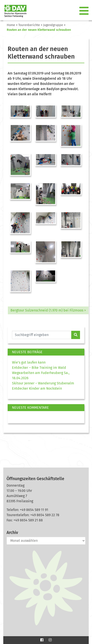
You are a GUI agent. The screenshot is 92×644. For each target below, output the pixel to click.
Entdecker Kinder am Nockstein (37, 388)
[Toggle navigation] (84, 11)
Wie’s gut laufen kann (29, 362)
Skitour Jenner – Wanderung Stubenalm (43, 383)
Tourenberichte (29, 25)
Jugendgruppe (53, 25)
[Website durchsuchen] (42, 335)
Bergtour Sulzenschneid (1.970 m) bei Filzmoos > (48, 310)
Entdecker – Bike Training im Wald (39, 368)
